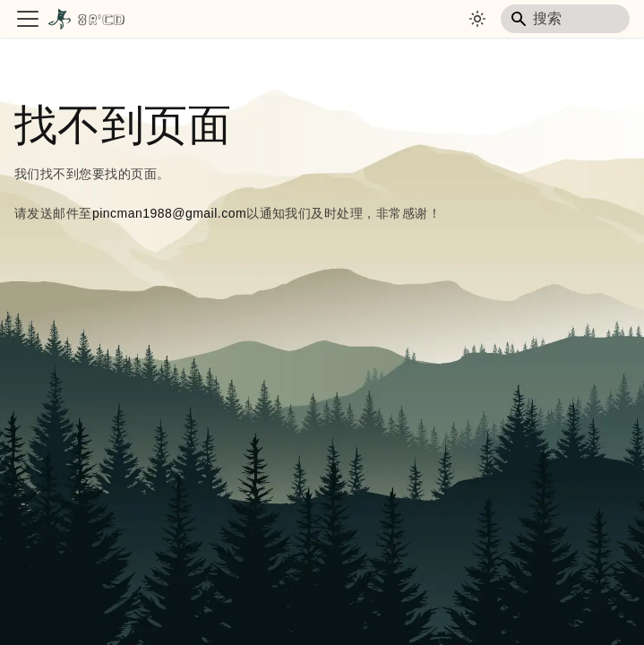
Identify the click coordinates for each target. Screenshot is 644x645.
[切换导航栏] (28, 19)
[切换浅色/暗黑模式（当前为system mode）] (477, 19)
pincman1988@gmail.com (169, 213)
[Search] (565, 19)
